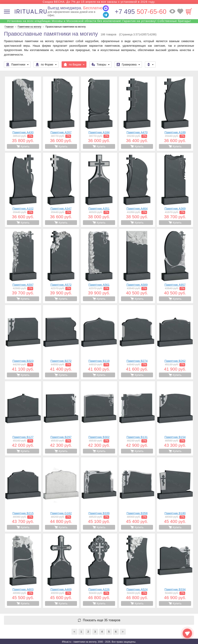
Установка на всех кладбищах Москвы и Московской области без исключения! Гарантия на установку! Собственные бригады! (99, 21)
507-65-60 (140, 12)
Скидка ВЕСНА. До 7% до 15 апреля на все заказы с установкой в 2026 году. (99, 2)
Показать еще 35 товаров (102, 620)
